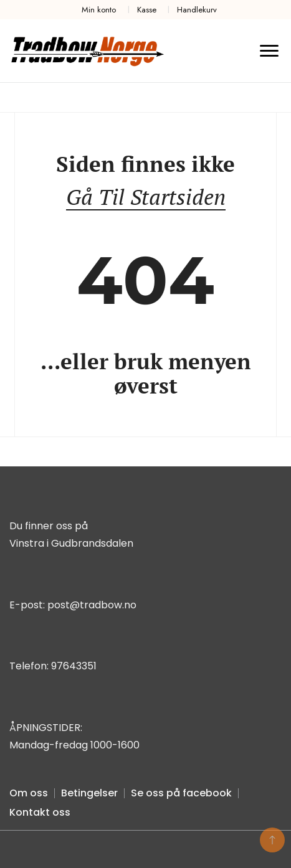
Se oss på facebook (181, 793)
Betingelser (89, 793)
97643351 (74, 666)
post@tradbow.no (92, 605)
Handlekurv (197, 10)
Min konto (99, 10)
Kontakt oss (40, 812)
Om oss (29, 793)
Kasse (147, 10)
